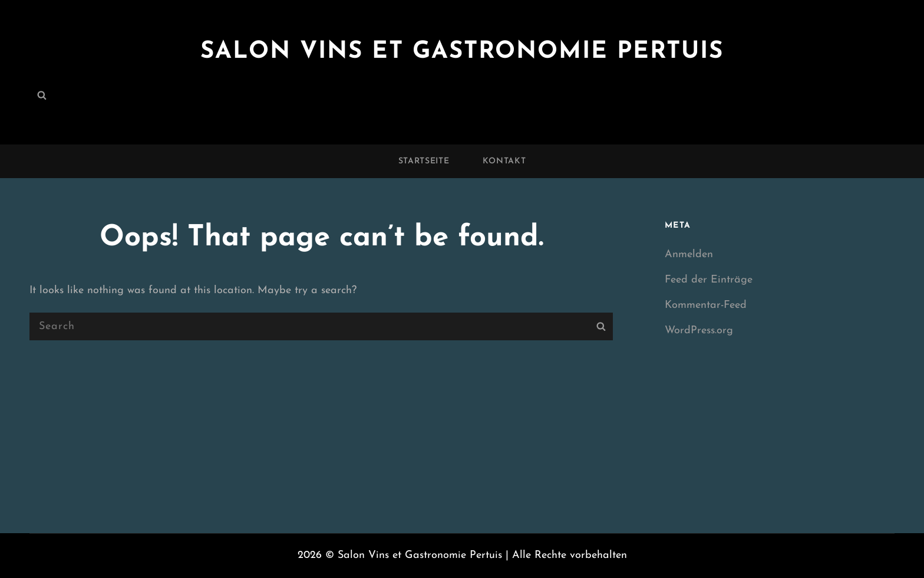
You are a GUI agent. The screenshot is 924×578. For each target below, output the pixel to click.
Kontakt (504, 161)
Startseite (424, 161)
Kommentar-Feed (706, 305)
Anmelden (689, 254)
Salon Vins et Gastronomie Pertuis (462, 52)
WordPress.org (699, 331)
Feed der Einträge (709, 280)
